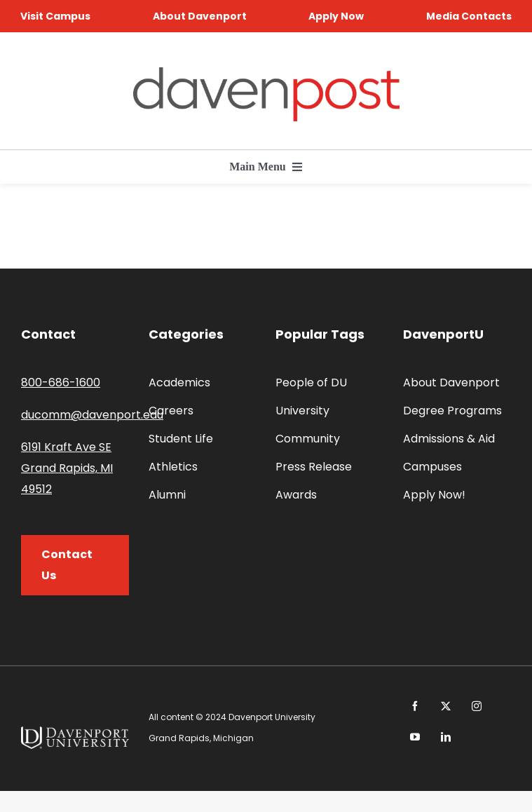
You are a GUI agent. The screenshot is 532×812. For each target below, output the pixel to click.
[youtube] (415, 737)
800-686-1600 (61, 383)
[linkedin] (446, 737)
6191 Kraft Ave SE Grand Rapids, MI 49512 (67, 468)
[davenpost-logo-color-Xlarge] (266, 73)
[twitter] (446, 706)
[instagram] (477, 706)
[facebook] (415, 706)
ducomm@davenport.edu (92, 415)
